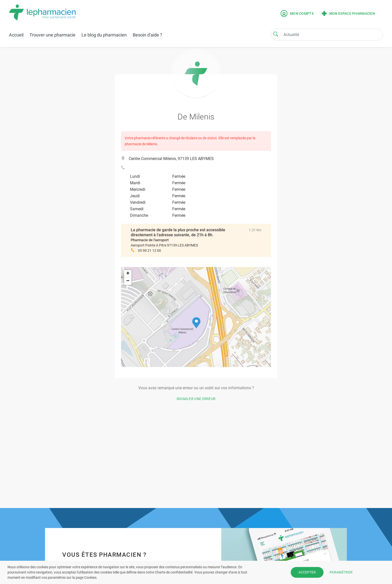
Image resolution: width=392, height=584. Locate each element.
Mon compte (297, 13)
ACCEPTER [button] (307, 572)
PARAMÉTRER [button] (341, 572)
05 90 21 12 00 (149, 250)
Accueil (16, 35)
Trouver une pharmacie (52, 35)
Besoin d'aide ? (147, 35)
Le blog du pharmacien (104, 35)
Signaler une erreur (196, 399)
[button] (196, 323)
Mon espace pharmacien (348, 13)
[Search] (276, 34)
